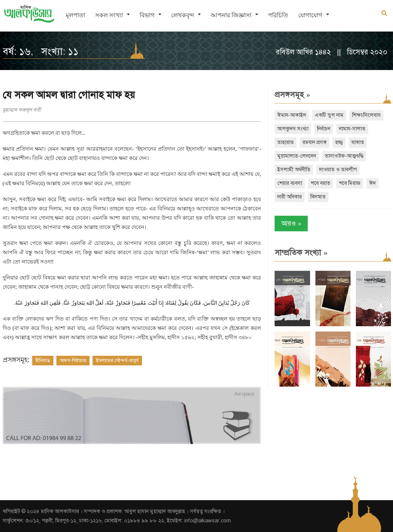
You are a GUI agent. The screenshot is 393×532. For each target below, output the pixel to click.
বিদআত (318, 197)
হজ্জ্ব (339, 142)
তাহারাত (286, 142)
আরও (291, 224)
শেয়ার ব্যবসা (290, 183)
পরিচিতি (278, 15)
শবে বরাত (321, 183)
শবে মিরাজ (350, 183)
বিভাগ (147, 15)
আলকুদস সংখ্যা (293, 129)
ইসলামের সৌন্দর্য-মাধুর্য (117, 360)
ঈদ (372, 183)
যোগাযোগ (310, 15)
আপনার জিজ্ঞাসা (231, 15)
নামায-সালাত (352, 129)
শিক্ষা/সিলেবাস (366, 115)
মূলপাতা (75, 15)
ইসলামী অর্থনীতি (294, 170)
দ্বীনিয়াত (43, 360)
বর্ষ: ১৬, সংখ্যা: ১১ (41, 51)
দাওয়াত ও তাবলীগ (338, 170)
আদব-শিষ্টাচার (73, 360)
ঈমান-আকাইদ (292, 115)
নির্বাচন (324, 129)
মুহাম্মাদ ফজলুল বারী (22, 110)
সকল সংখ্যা (109, 15)
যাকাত (358, 142)
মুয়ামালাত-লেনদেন (297, 156)
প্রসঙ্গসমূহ (292, 95)
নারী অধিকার (290, 197)
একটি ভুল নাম (329, 115)
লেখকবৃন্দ (183, 15)
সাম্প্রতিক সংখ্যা (301, 253)
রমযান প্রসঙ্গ (315, 142)
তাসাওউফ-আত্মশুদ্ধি (344, 156)
